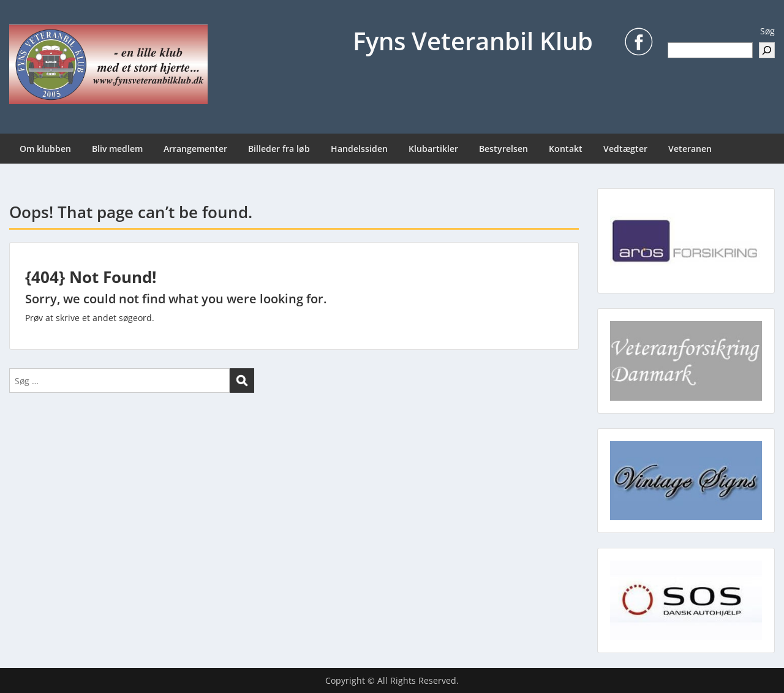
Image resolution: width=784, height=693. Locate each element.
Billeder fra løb (279, 149)
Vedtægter (625, 149)
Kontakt (566, 149)
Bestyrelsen (503, 149)
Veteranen (690, 149)
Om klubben (45, 149)
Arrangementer (195, 149)
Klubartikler (433, 149)
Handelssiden (359, 149)
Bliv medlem (117, 149)
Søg (767, 31)
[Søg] (767, 50)
